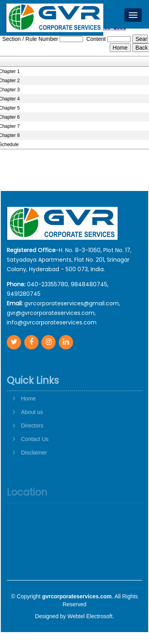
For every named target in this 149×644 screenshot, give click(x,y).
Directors (32, 442)
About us (32, 428)
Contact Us (35, 455)
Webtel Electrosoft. (91, 616)
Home (28, 415)
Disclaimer (34, 469)
